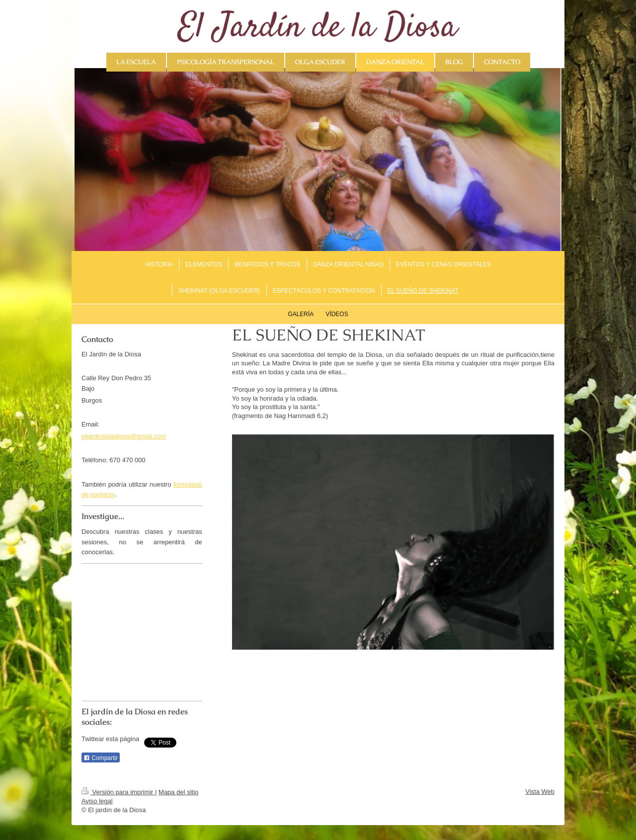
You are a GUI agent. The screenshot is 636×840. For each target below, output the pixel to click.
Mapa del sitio (178, 792)
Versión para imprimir (118, 792)
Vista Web (540, 792)
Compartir (101, 758)
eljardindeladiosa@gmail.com (124, 436)
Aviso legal (97, 801)
